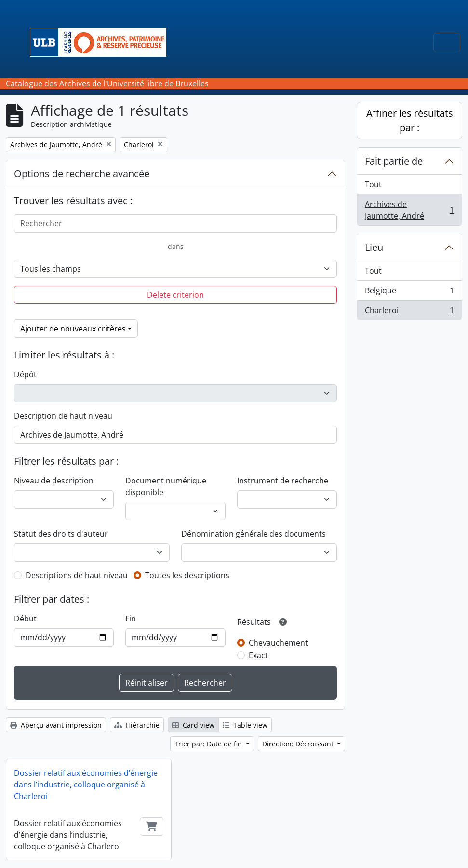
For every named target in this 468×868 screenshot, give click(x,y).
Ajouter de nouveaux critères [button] (73, 329)
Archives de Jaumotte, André (409, 210)
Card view (193, 725)
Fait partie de (394, 161)
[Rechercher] (175, 223)
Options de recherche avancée (82, 173)
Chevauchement (278, 643)
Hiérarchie (137, 725)
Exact (258, 655)
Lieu (374, 247)
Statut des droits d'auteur (61, 534)
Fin (131, 619)
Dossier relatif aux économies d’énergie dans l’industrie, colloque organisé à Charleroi (86, 785)
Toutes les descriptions (187, 575)
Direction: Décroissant (299, 744)
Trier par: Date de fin (209, 744)
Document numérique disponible (166, 486)
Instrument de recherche (283, 481)
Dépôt (25, 374)
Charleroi (409, 312)
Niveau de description (54, 481)
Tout (373, 184)
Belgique (409, 293)
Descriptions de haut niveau (77, 575)
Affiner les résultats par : (410, 120)
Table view (245, 725)
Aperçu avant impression (56, 725)
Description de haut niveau (63, 416)
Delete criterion (175, 295)
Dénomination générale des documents (254, 534)
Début (25, 619)
